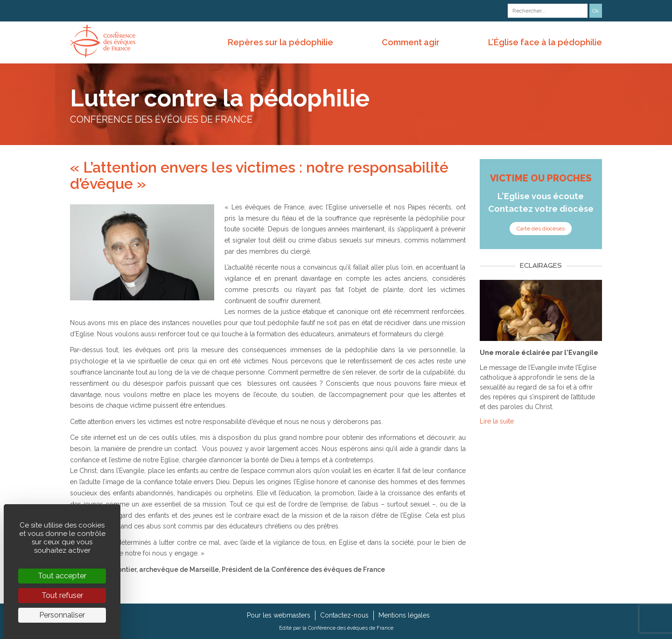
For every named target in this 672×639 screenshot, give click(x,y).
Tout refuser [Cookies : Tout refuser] (62, 595)
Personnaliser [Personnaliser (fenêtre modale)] (62, 615)
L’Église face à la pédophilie (545, 42)
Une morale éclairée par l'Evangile (539, 353)
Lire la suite (497, 421)
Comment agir (411, 42)
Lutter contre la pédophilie (220, 98)
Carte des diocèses (541, 229)
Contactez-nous (344, 615)
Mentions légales (404, 615)
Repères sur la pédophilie (280, 42)
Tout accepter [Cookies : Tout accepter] (62, 576)
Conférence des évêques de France (351, 628)
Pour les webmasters (279, 615)
